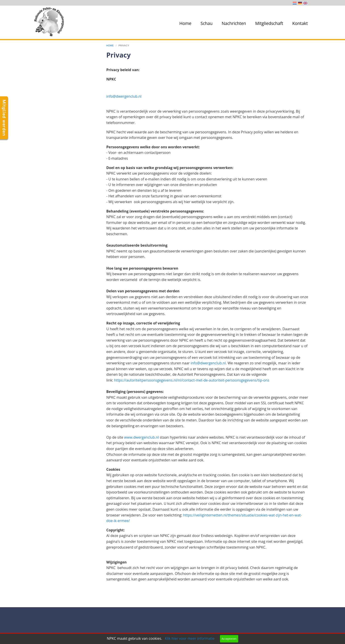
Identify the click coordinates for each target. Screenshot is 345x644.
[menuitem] (185, 23)
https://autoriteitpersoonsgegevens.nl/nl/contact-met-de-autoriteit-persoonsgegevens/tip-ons (192, 380)
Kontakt (300, 23)
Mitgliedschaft (269, 23)
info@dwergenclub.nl (124, 96)
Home (185, 23)
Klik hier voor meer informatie (190, 638)
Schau (207, 23)
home (110, 45)
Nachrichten (234, 23)
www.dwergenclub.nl (142, 437)
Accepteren (229, 639)
